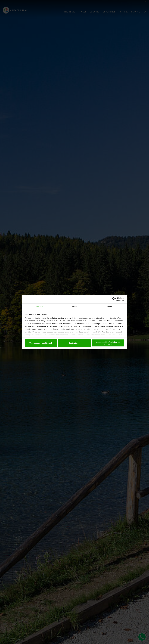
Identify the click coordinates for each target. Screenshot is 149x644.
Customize (75, 343)
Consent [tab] (40, 307)
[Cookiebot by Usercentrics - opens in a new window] (114, 299)
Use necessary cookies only (41, 343)
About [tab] (109, 307)
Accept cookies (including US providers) (108, 343)
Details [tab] (74, 307)
